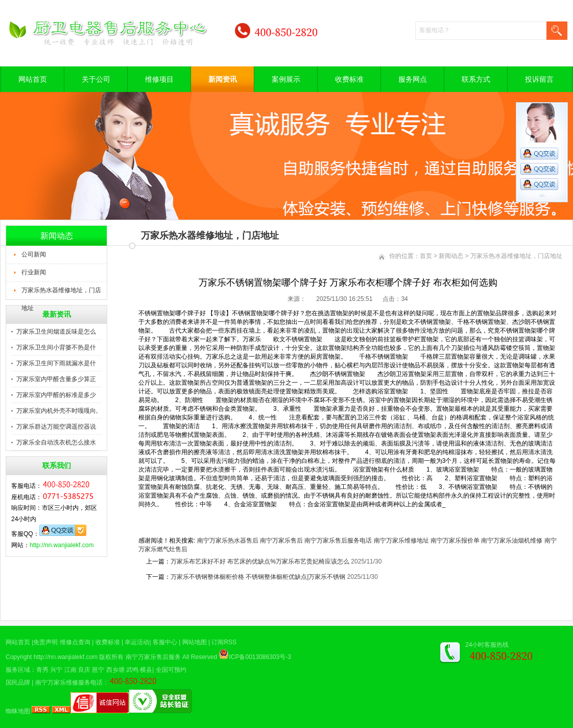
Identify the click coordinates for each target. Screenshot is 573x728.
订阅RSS (224, 642)
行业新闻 (34, 272)
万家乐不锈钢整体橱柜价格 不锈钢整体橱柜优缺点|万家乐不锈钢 (258, 577)
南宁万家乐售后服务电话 (338, 541)
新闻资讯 (223, 79)
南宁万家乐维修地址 (401, 541)
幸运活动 (137, 642)
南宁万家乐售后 (281, 541)
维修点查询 (75, 642)
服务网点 (413, 79)
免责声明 (45, 642)
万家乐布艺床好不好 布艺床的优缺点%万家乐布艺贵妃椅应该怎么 (260, 561)
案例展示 (286, 79)
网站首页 (33, 79)
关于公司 (96, 79)
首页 (426, 256)
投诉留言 (539, 79)
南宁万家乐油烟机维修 (512, 541)
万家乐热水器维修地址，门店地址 (61, 293)
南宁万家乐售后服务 (153, 657)
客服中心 (165, 642)
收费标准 (349, 79)
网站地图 (195, 642)
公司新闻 (34, 254)
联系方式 (476, 79)
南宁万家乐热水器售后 (228, 541)
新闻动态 (451, 256)
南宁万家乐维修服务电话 (69, 683)
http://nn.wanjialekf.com (62, 545)
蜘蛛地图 (18, 711)
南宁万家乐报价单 (455, 541)
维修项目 (159, 79)
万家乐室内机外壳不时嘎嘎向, (57, 411)
